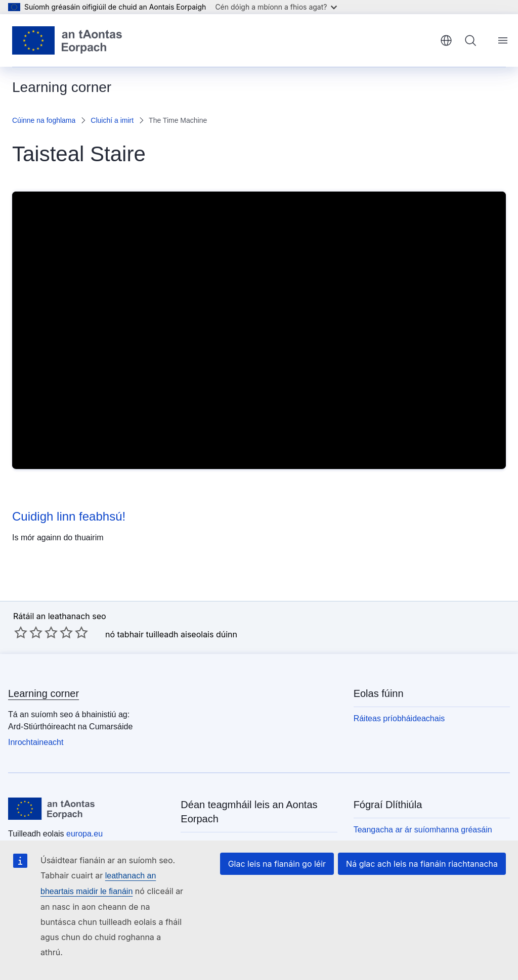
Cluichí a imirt (112, 120)
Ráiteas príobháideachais (399, 688)
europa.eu (84, 803)
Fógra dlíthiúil (378, 829)
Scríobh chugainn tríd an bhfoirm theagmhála (239, 849)
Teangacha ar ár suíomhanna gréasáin (423, 799)
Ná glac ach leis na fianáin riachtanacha (426, 879)
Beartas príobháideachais (399, 814)
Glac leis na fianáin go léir (288, 879)
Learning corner (44, 663)
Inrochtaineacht (36, 711)
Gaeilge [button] (446, 40)
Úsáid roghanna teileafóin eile (234, 828)
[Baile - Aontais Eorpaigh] (67, 40)
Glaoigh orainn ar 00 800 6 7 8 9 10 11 (250, 813)
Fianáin (367, 844)
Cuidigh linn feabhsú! (69, 516)
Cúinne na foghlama (44, 120)
